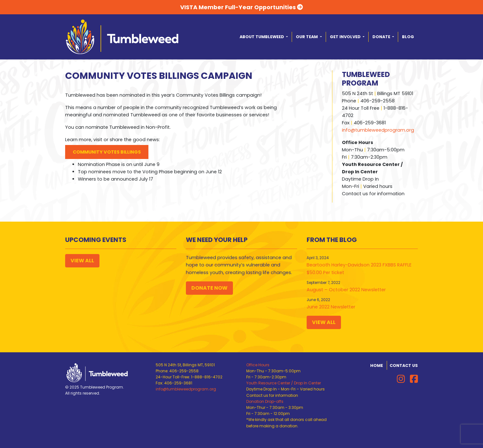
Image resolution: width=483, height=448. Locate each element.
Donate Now (209, 288)
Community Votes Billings (107, 152)
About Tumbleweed (262, 37)
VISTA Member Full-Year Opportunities (241, 7)
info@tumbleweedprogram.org (378, 130)
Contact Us (404, 365)
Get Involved (346, 37)
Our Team (307, 37)
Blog (408, 37)
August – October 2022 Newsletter (346, 290)
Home (377, 365)
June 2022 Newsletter (331, 307)
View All (82, 261)
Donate (382, 37)
